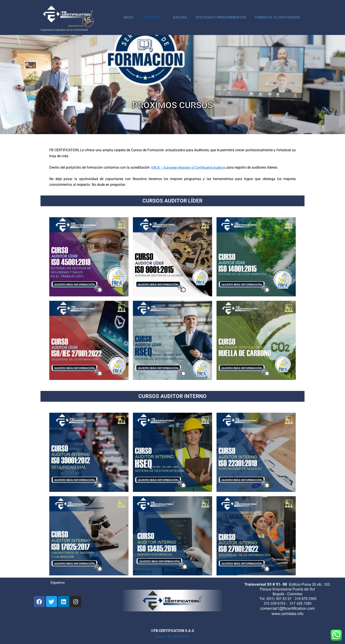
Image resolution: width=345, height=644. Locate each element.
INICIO (137, 18)
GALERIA (184, 18)
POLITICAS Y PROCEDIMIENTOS (224, 18)
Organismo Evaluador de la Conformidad (64, 30)
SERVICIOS (159, 18)
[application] (168, 18)
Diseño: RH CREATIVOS (173, 637)
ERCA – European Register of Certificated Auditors (190, 167)
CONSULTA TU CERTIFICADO (278, 18)
